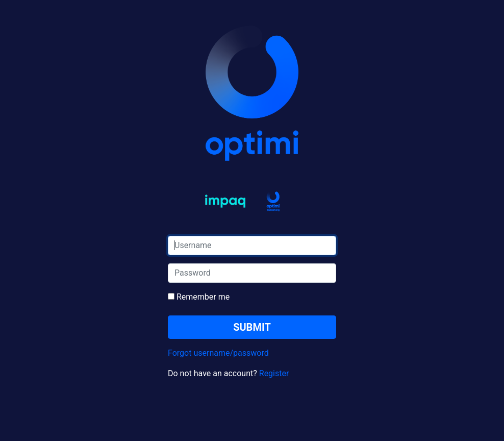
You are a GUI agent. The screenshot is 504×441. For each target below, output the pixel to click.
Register (274, 373)
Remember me (199, 297)
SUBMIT (252, 327)
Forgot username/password (218, 353)
